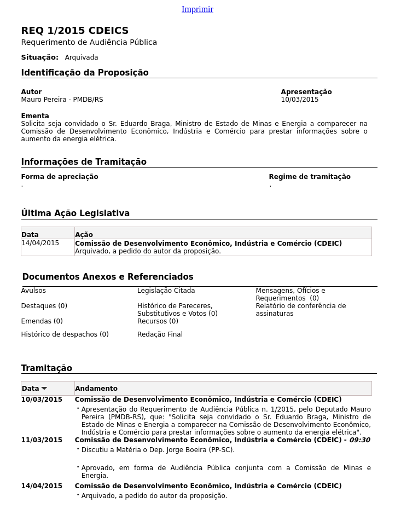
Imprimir (197, 9)
